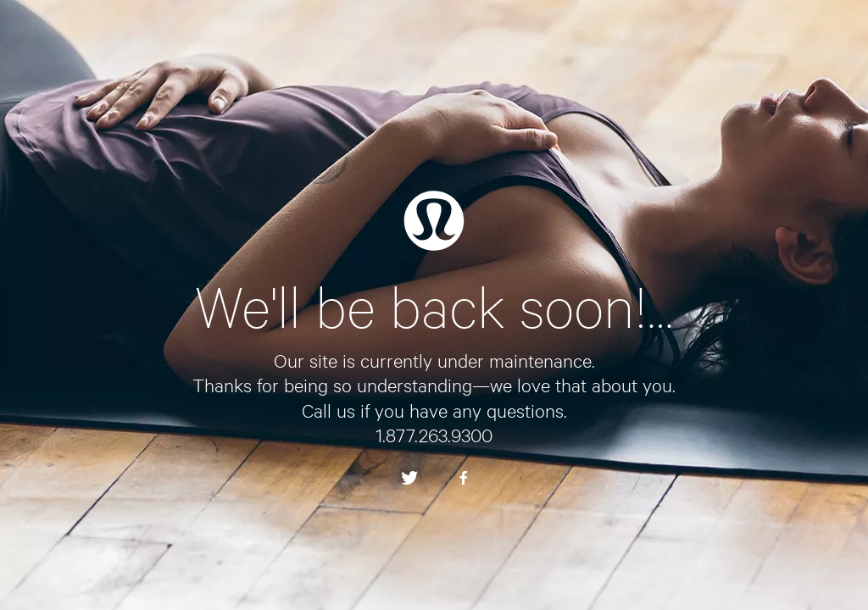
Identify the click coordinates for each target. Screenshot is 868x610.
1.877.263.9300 (434, 435)
